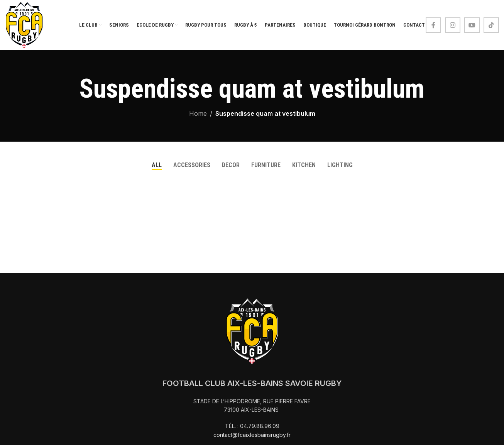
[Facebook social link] (433, 25)
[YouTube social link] (472, 25)
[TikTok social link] (491, 25)
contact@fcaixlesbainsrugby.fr (252, 435)
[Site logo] (24, 24)
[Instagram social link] (453, 25)
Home (198, 113)
